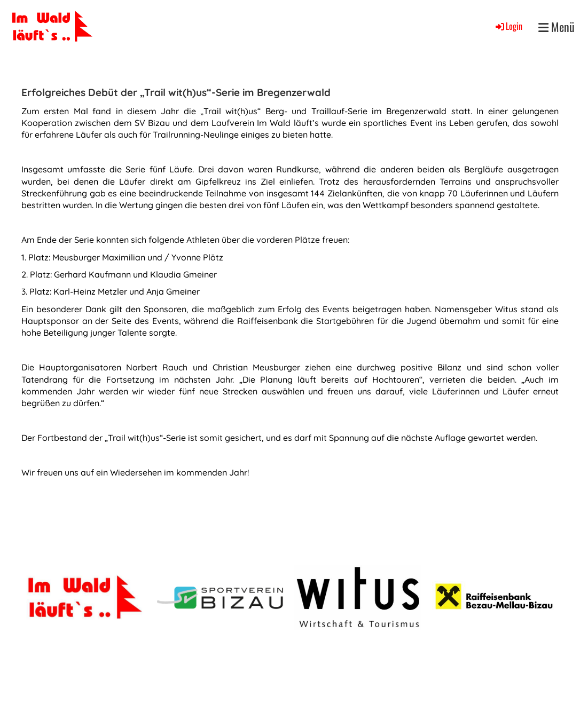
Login (508, 26)
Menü (557, 27)
